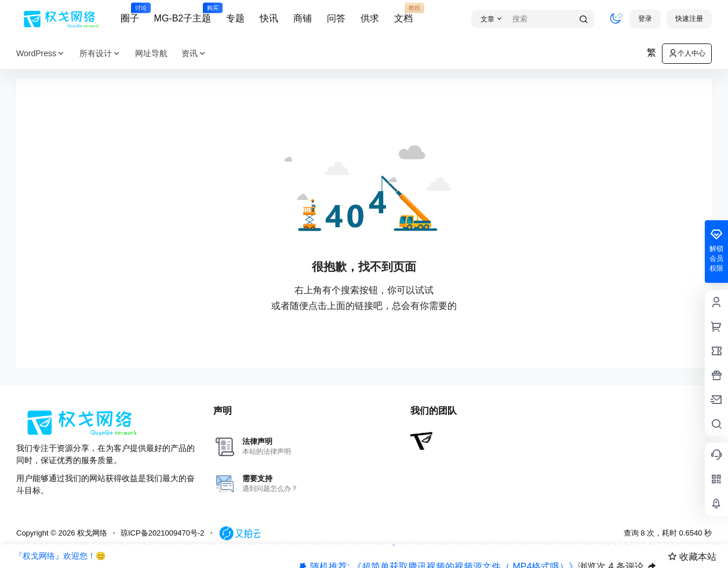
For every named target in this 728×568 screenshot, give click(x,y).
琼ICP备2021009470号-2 (163, 533)
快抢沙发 (625, 546)
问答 (336, 18)
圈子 (130, 13)
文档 (403, 13)
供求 (370, 18)
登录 (645, 19)
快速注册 (689, 19)
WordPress (41, 54)
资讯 (194, 54)
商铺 (303, 18)
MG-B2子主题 (183, 13)
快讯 (269, 18)
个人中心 (687, 53)
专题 (235, 18)
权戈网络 (91, 533)
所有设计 (100, 54)
